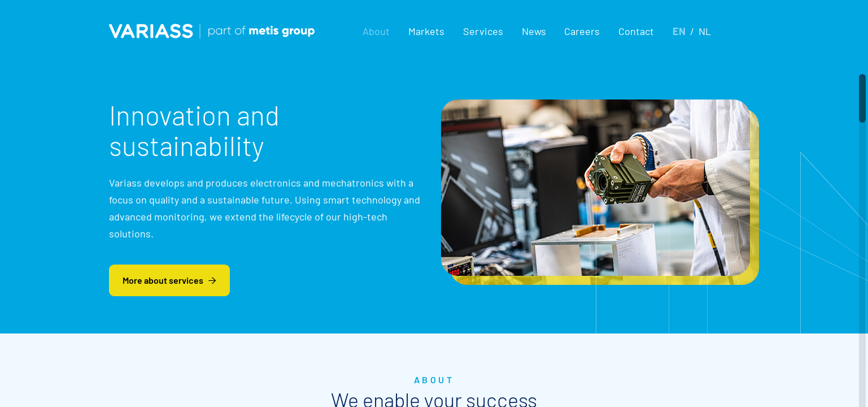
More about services (169, 280)
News (534, 31)
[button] (376, 31)
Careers (582, 31)
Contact (636, 31)
